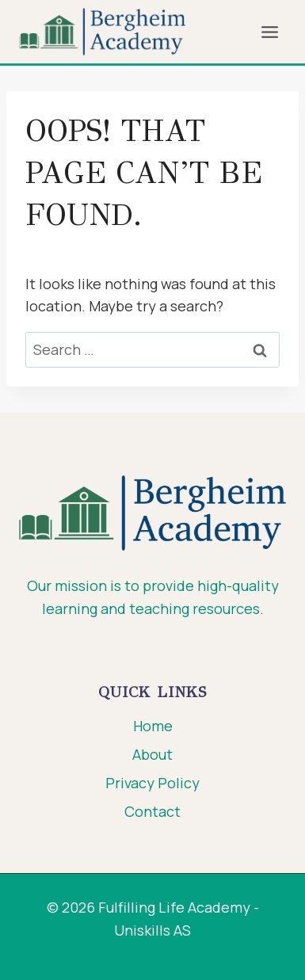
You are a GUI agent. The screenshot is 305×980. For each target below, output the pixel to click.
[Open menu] (269, 32)
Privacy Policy (152, 783)
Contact (152, 811)
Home (153, 726)
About (152, 754)
